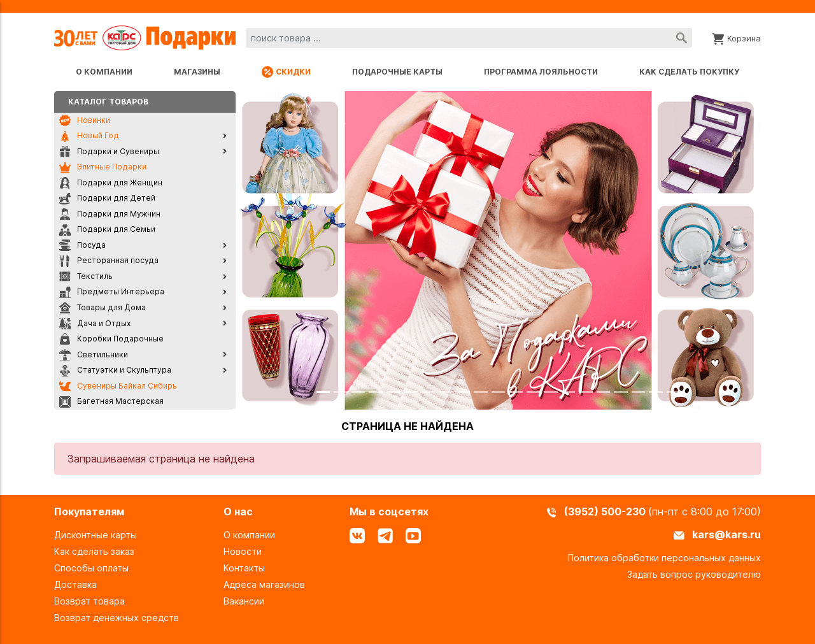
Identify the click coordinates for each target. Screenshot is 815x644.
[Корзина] (737, 38)
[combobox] (469, 38)
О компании (104, 72)
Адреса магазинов (264, 584)
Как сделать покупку (689, 72)
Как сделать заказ (94, 551)
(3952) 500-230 (606, 512)
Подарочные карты (397, 72)
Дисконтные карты (96, 535)
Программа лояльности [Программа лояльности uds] (541, 72)
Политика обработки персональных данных (664, 558)
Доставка (75, 584)
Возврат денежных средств (117, 618)
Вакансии (244, 601)
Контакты (244, 568)
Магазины (197, 72)
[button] (275, 250)
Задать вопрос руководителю (694, 574)
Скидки (286, 72)
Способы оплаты (91, 568)
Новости (243, 551)
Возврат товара (89, 601)
